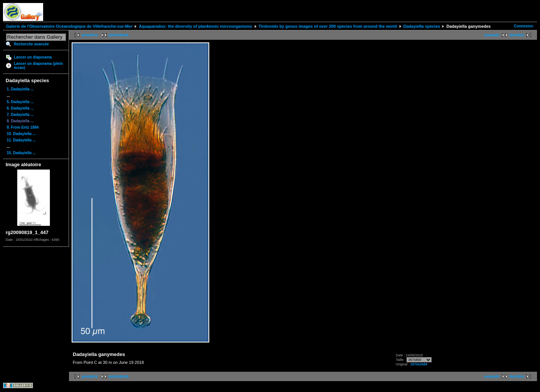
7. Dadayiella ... (20, 115)
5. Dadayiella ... (20, 102)
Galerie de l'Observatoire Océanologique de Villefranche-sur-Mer (69, 26)
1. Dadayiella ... (20, 89)
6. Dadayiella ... (20, 108)
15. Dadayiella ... (21, 153)
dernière (517, 35)
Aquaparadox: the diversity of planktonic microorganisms (195, 26)
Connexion (523, 26)
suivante (492, 35)
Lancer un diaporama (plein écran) (38, 66)
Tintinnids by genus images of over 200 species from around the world (328, 26)
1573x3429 (419, 364)
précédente (119, 35)
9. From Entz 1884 (23, 127)
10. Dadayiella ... (21, 134)
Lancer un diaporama (33, 57)
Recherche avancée (31, 44)
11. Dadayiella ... (21, 140)
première (90, 35)
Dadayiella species (422, 26)
